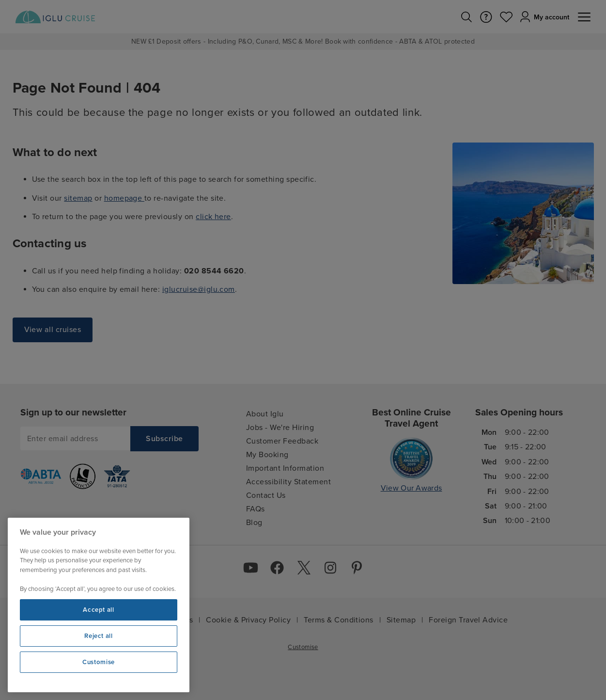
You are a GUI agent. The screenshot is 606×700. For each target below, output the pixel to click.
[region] (99, 605)
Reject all (99, 636)
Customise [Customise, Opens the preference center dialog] (99, 662)
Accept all (99, 610)
